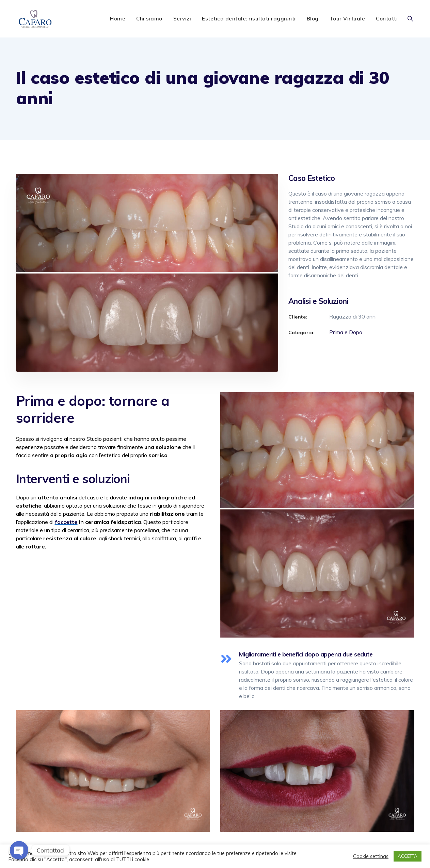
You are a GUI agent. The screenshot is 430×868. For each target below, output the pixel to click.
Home (118, 19)
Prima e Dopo (346, 332)
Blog (313, 19)
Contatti (387, 19)
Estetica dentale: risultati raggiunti (249, 19)
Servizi (182, 19)
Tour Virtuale (347, 19)
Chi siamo (149, 19)
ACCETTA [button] (408, 856)
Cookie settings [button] (371, 856)
